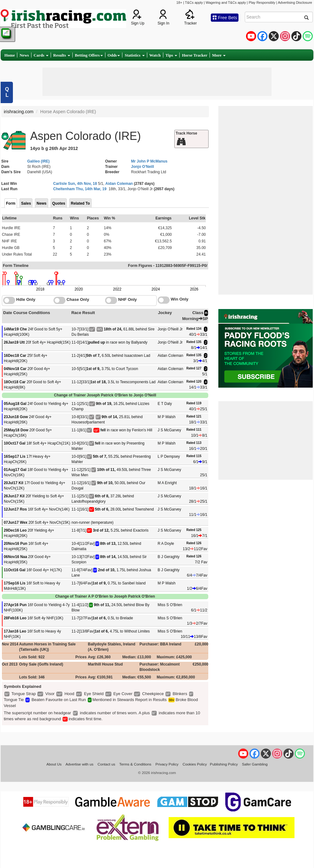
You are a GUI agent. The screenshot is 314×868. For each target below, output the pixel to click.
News (24, 55)
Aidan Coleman (119, 184)
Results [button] (62, 55)
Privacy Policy (167, 764)
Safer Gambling (255, 764)
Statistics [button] (135, 55)
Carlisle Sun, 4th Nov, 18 (75, 184)
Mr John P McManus (149, 161)
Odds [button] (114, 55)
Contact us (106, 764)
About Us (54, 764)
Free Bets (225, 18)
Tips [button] (171, 55)
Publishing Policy (224, 764)
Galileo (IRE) (39, 161)
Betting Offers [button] (89, 55)
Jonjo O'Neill (143, 167)
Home (10, 55)
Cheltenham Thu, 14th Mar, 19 (80, 189)
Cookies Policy (195, 764)
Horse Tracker (195, 55)
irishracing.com (19, 112)
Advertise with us (79, 764)
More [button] (219, 55)
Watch (155, 55)
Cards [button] (41, 55)
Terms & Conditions (135, 764)
